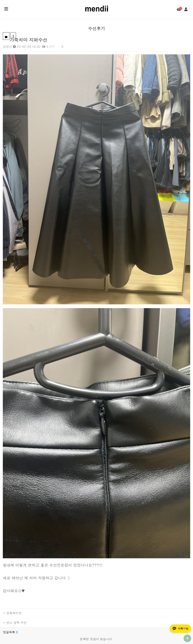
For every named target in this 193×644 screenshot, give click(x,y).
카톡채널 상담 (25, 610)
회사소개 (81, 632)
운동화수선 (11, 532)
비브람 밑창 (112, 604)
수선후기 (109, 580)
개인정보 (96, 632)
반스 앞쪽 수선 (13, 541)
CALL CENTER (17, 580)
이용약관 (112, 632)
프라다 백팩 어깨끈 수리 (119, 617)
